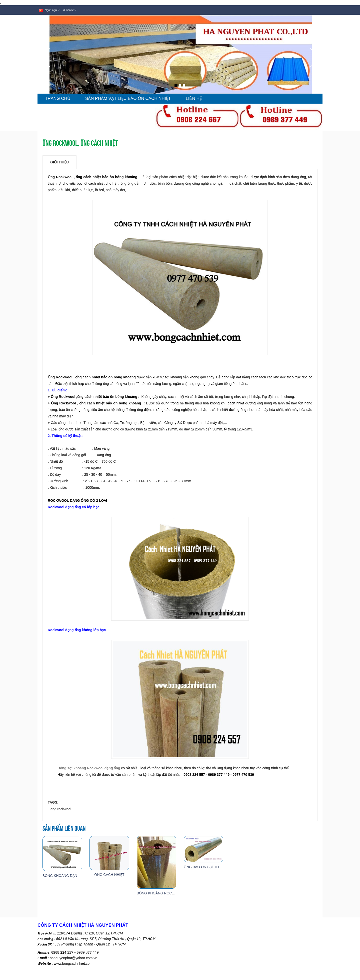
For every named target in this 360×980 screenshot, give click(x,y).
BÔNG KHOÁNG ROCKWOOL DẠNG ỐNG (171, 893)
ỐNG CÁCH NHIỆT (109, 875)
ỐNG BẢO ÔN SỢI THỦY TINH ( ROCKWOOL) (221, 867)
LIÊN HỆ (194, 98)
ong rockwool (61, 809)
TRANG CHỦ (58, 98)
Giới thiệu (59, 162)
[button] (46, 71)
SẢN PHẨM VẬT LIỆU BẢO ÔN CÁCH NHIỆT (128, 98)
